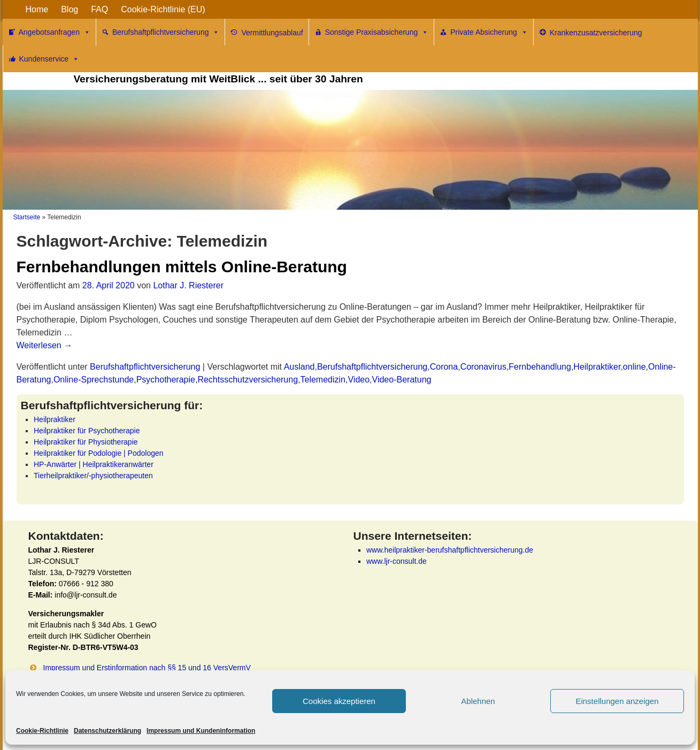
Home (37, 9)
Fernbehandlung (540, 367)
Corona (444, 367)
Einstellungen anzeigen (617, 701)
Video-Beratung (402, 380)
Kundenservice (49, 59)
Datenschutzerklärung (107, 731)
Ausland (299, 367)
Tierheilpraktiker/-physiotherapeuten (93, 476)
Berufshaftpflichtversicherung (166, 32)
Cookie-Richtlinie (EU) (163, 9)
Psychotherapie (166, 380)
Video (359, 380)
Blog (70, 9)
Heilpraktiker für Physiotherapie (86, 442)
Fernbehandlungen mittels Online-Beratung (182, 267)
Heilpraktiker (597, 367)
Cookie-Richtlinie (42, 731)
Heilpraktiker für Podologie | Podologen (99, 453)
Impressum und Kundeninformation (201, 731)
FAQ (99, 9)
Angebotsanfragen (55, 32)
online (634, 367)
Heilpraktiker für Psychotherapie (87, 431)
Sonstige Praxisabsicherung (377, 32)
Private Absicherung (489, 32)
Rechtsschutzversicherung (248, 380)
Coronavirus (483, 367)
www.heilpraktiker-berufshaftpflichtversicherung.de (450, 550)
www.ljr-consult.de (397, 561)
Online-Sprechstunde (94, 380)
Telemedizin (323, 380)
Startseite (27, 217)
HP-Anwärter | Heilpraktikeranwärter (94, 464)
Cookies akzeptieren (339, 701)
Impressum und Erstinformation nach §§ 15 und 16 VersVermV (147, 668)
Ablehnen (478, 701)
